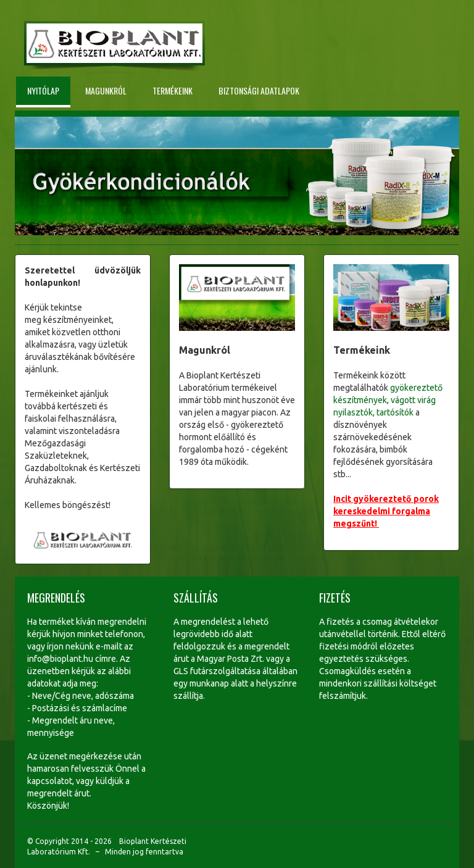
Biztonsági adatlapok (259, 90)
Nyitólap (43, 90)
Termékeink (173, 90)
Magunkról (106, 90)
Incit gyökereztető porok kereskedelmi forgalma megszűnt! (386, 511)
